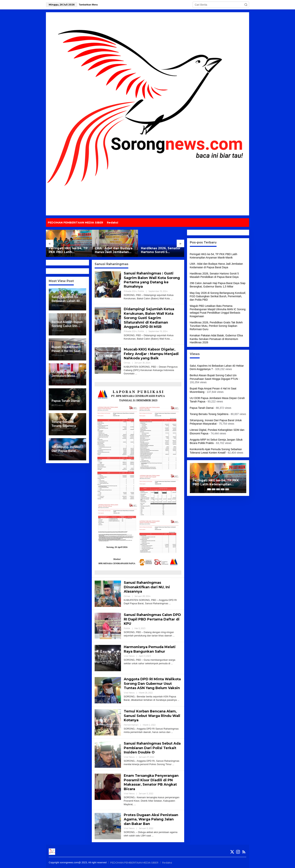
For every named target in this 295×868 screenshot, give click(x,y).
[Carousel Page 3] (218, 489)
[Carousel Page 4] (223, 489)
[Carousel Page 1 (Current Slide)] (209, 489)
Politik (141, 291)
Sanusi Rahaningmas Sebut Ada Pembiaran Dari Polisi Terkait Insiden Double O (152, 748)
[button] (246, 5)
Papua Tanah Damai (202, 408)
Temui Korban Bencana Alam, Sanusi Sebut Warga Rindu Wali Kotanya (152, 716)
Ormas (127, 363)
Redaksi (167, 863)
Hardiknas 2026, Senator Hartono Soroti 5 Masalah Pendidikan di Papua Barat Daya (161, 250)
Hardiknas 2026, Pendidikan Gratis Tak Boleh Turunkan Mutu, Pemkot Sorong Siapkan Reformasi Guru (216, 326)
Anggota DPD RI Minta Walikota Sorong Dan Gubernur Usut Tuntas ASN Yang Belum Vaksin (152, 684)
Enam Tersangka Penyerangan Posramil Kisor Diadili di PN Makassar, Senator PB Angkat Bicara (151, 782)
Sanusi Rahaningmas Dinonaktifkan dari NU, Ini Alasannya (147, 587)
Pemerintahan (131, 725)
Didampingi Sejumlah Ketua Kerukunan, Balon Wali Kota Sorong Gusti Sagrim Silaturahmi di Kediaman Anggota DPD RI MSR (149, 318)
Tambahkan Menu (88, 5)
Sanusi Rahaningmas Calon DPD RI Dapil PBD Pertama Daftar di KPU (152, 619)
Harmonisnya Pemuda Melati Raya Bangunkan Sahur (150, 649)
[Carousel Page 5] (227, 489)
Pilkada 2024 (130, 291)
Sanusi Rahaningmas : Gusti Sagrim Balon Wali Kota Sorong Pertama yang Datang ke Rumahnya (152, 280)
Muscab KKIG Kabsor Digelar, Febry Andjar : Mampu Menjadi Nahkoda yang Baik (151, 354)
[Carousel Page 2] (214, 489)
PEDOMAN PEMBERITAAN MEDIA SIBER (134, 863)
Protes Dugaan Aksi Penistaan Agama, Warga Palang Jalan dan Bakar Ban (151, 819)
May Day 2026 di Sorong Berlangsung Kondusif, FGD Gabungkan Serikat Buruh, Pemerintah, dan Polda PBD (218, 296)
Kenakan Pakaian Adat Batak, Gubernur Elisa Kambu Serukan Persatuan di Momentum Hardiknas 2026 (216, 339)
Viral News (129, 656)
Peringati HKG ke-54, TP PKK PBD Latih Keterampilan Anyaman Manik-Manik (68, 250)
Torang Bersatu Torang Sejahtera (209, 414)
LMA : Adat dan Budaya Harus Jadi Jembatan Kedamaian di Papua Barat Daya (114, 250)
